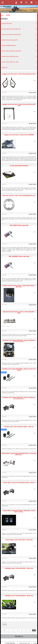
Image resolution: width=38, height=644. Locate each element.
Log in (35, 643)
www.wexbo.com (25, 643)
